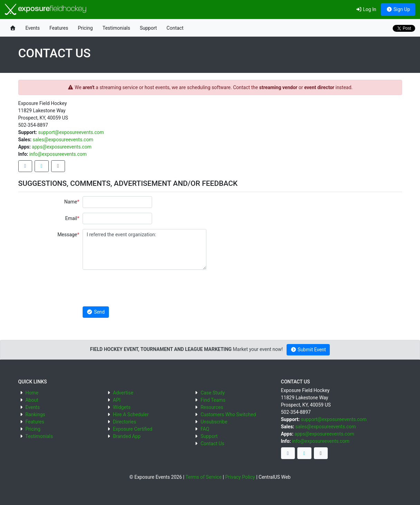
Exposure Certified (133, 429)
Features (59, 28)
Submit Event (308, 350)
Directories (125, 422)
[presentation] (135, 288)
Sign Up (398, 9)
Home (32, 393)
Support (148, 28)
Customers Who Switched (228, 415)
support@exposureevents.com (71, 132)
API (117, 400)
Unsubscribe (214, 422)
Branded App (127, 436)
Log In (366, 9)
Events (33, 28)
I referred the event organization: (144, 249)
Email (71, 218)
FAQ (205, 429)
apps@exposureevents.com (62, 147)
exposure (46, 9)
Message (67, 235)
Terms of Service (203, 477)
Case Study (213, 393)
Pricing (85, 28)
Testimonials (116, 28)
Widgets (122, 407)
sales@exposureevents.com (63, 140)
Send (96, 312)
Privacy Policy (240, 477)
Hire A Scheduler (131, 415)
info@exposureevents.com (58, 154)
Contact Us (212, 444)
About (32, 400)
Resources (212, 407)
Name (71, 202)
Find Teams (213, 400)
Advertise (123, 393)
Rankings (35, 415)
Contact (175, 28)
